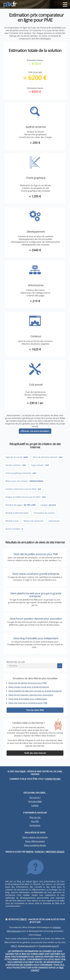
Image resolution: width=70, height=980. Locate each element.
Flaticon (39, 852)
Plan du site (35, 817)
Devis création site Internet (35, 837)
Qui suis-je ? (35, 797)
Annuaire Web (35, 801)
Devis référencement (35, 841)
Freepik (29, 852)
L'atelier (35, 805)
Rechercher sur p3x (16, 662)
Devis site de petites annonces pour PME (36, 554)
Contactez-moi (53, 779)
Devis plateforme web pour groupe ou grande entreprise (36, 595)
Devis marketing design (35, 845)
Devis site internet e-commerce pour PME (28, 703)
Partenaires (35, 825)
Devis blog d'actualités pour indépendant (36, 638)
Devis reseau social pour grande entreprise (36, 574)
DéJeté (23, 919)
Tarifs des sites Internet (35, 753)
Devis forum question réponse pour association (36, 619)
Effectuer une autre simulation (35, 431)
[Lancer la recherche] (60, 666)
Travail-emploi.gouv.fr (49, 946)
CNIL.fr (14, 946)
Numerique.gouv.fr (27, 946)
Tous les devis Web (35, 710)
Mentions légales (55, 852)
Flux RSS (35, 821)
